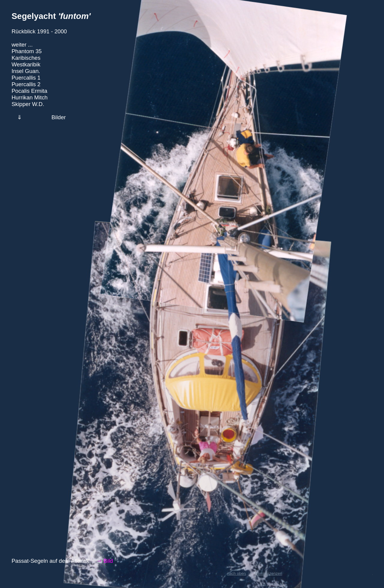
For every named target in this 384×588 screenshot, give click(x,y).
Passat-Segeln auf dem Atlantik (50, 561)
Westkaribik (26, 64)
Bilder (59, 117)
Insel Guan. (26, 71)
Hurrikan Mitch (29, 97)
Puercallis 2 (26, 84)
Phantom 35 (27, 51)
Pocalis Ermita (29, 91)
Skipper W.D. (28, 104)
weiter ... (22, 45)
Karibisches (26, 58)
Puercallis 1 (26, 78)
